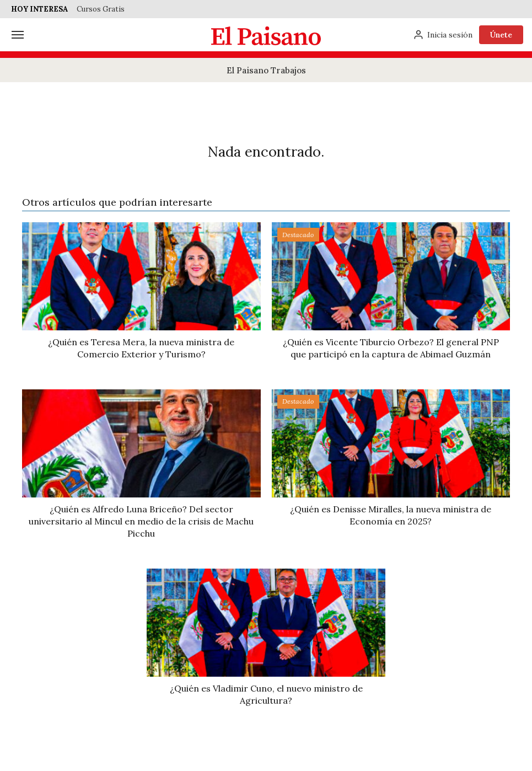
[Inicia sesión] (443, 35)
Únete (501, 35)
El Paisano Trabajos (266, 70)
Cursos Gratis (101, 9)
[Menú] (18, 35)
